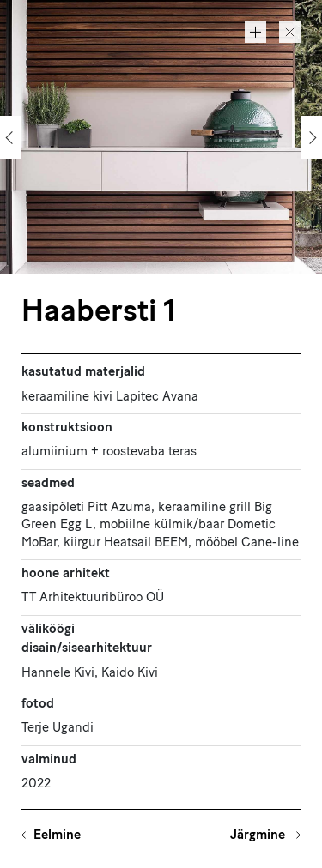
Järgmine (259, 836)
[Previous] (11, 137)
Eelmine (57, 836)
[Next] (311, 137)
